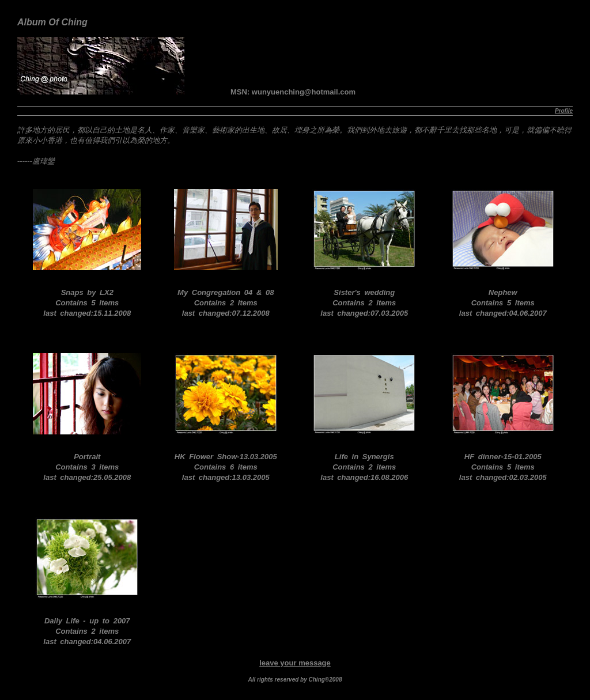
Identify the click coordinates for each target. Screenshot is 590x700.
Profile (564, 111)
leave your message (295, 663)
